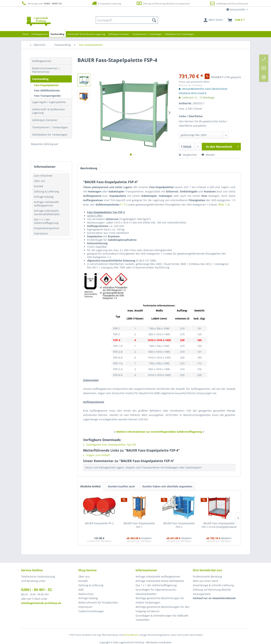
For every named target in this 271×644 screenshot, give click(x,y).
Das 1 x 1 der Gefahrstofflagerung (46, 221)
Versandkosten (131, 635)
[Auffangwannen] (40, 34)
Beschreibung (89, 168)
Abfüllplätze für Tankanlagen (50, 135)
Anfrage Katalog (44, 197)
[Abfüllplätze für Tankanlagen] (179, 34)
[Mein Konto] (213, 20)
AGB (81, 590)
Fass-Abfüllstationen (47, 90)
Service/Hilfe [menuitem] (236, 10)
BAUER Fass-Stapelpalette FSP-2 (179, 525)
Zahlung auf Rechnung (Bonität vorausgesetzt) (163, 3)
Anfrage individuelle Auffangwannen (46, 204)
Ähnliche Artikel (90, 486)
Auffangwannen (42, 61)
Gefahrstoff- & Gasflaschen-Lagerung (49, 111)
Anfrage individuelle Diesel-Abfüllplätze (160, 581)
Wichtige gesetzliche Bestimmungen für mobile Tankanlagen (160, 600)
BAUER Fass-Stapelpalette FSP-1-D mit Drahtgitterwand (219, 525)
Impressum (41, 233)
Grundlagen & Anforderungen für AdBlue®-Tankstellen (162, 618)
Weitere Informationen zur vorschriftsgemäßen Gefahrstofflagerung (159, 432)
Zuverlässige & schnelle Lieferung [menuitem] (213, 585)
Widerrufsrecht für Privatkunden (98, 602)
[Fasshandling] (57, 34)
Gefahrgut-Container (45, 120)
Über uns (40, 181)
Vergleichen (188, 155)
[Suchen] (154, 20)
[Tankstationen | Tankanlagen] (147, 34)
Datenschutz (86, 594)
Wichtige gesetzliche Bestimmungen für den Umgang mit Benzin (163, 609)
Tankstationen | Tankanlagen (50, 127)
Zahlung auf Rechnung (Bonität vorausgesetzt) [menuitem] (212, 592)
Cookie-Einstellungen (91, 611)
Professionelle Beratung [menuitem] (207, 576)
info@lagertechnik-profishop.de (232, 4)
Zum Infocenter (43, 176)
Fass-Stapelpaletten (46, 85)
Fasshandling (40, 79)
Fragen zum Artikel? (97, 455)
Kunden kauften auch (121, 486)
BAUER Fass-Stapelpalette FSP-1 (139, 525)
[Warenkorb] (236, 20)
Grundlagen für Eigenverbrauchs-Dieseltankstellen (156, 592)
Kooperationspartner (47, 228)
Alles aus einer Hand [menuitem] (205, 581)
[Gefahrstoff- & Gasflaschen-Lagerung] (86, 34)
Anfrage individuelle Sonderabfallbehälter (47, 212)
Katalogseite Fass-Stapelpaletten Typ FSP (110, 445)
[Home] (26, 34)
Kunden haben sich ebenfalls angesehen (167, 486)
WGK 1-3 (223, 205)
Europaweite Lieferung (106, 3)
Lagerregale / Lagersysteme (49, 102)
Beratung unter (41, 3)
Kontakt (39, 186)
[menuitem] (127, 20)
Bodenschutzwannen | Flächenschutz (46, 70)
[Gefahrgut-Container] (119, 34)
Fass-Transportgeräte (47, 96)
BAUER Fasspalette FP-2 (99, 523)
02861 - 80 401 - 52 (36, 590)
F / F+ (123, 205)
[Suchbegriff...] (127, 20)
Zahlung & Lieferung (46, 191)
